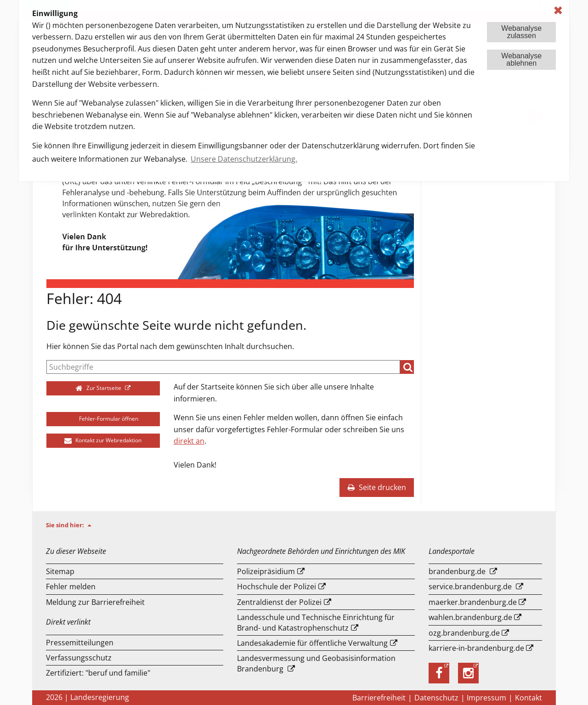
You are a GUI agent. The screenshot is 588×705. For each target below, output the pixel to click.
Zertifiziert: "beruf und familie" (98, 673)
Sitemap (60, 571)
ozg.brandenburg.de (464, 633)
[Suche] (223, 367)
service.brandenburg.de (470, 587)
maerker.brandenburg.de (473, 602)
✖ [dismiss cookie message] (558, 10)
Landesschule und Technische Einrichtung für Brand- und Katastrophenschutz (316, 622)
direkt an (189, 441)
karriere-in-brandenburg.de (476, 648)
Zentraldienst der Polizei (279, 602)
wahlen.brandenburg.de (470, 617)
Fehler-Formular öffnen (103, 419)
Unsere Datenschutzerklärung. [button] (244, 159)
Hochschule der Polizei (277, 587)
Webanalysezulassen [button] (521, 32)
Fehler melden (71, 587)
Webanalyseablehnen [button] (521, 59)
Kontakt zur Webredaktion (103, 440)
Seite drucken (377, 487)
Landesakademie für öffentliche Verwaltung (312, 643)
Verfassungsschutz (79, 658)
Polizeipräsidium (266, 571)
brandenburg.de (457, 571)
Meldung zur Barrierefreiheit (95, 602)
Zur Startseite (99, 388)
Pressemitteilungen (80, 643)
